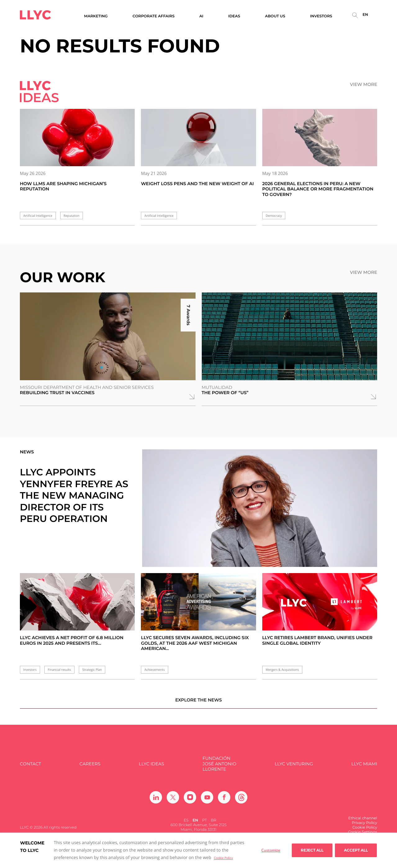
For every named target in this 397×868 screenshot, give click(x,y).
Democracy (274, 216)
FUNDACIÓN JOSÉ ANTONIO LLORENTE (219, 768)
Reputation (72, 216)
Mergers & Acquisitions (282, 670)
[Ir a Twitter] (173, 801)
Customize (271, 850)
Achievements (154, 670)
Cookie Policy (223, 858)
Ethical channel (363, 822)
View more (363, 85)
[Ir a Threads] (241, 801)
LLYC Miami (364, 768)
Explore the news (198, 704)
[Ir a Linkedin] (156, 801)
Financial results (59, 670)
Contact (30, 768)
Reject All (312, 850)
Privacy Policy (364, 827)
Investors (30, 670)
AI (201, 16)
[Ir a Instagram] (190, 801)
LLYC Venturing (294, 768)
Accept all (356, 850)
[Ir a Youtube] (207, 801)
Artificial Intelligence (38, 216)
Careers (90, 768)
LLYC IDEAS (151, 768)
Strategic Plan (92, 670)
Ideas (234, 16)
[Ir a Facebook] (224, 801)
